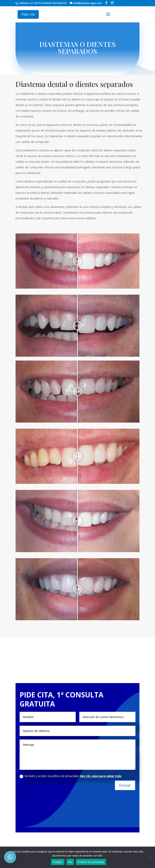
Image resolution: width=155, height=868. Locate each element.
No (70, 862)
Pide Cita (28, 14)
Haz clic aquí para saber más (101, 776)
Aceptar (58, 862)
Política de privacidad (91, 862)
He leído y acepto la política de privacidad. (71, 776)
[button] (10, 857)
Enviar (125, 785)
